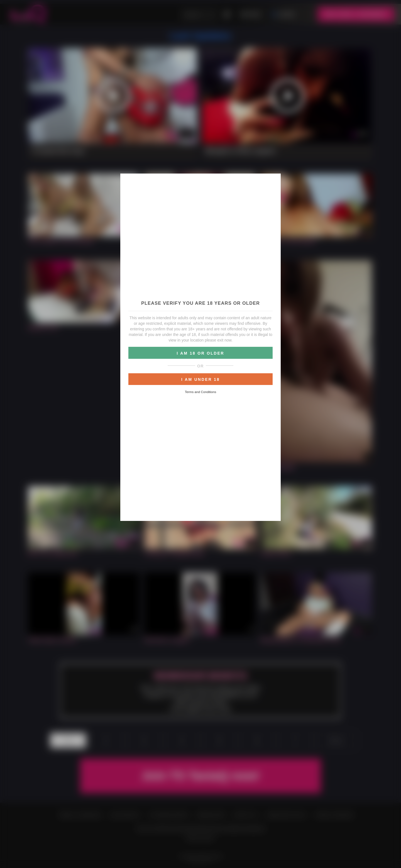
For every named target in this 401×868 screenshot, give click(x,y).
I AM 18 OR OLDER (200, 353)
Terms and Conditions (201, 392)
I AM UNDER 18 (201, 379)
